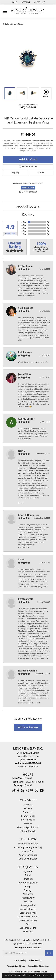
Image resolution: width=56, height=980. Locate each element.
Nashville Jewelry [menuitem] (28, 909)
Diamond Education (28, 844)
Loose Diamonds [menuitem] (28, 913)
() (48, 222)
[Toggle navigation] (5, 11)
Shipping (15, 172)
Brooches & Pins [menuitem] (28, 928)
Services (28, 823)
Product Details (28, 206)
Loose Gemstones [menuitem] (28, 920)
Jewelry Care (28, 851)
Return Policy (20, 960)
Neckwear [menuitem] (28, 894)
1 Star (24, 234)
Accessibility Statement (38, 966)
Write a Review (28, 727)
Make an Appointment (28, 827)
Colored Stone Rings (14, 24)
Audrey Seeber (26, 419)
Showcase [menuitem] (28, 932)
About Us (28, 805)
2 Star (24, 231)
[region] (28, 59)
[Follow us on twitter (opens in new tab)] (36, 791)
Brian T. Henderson (29, 515)
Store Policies (28, 820)
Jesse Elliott (25, 374)
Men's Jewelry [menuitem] (28, 905)
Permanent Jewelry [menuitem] (28, 883)
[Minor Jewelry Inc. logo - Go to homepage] (28, 11)
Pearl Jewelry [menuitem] (28, 898)
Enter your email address (28, 948)
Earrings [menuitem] (28, 890)
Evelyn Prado (25, 266)
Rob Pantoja (25, 352)
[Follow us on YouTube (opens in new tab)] (42, 791)
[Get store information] (28, 767)
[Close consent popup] (51, 975)
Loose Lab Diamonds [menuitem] (28, 917)
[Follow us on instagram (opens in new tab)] (27, 791)
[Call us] (28, 763)
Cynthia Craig (26, 599)
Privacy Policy (28, 816)
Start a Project (28, 831)
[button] (14, 2)
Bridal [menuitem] (28, 875)
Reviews (28, 214)
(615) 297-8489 (28, 107)
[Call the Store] (28, 759)
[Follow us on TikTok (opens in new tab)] (14, 791)
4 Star (24, 225)
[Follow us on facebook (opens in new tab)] (18, 791)
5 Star (24, 222)
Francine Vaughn (28, 671)
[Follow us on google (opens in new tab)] (22, 791)
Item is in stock (28, 187)
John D (22, 451)
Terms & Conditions (16, 966)
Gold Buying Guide (28, 859)
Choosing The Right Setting (28, 847)
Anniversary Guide (28, 855)
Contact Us (28, 812)
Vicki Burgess (26, 308)
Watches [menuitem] (28, 901)
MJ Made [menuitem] (28, 871)
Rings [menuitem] (28, 886)
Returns (41, 172)
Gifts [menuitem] (28, 924)
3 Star (24, 228)
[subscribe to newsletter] (49, 953)
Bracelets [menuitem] (28, 879)
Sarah (21, 559)
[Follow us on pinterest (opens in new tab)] (32, 791)
